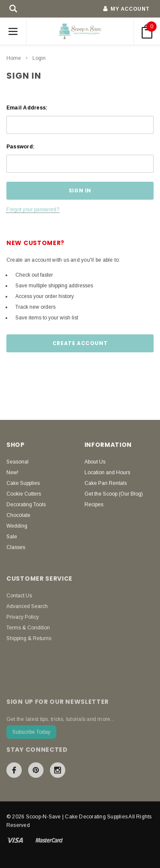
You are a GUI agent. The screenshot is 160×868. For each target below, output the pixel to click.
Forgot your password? (33, 210)
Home (14, 58)
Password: (20, 147)
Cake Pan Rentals (106, 483)
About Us (95, 462)
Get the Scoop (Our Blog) (114, 494)
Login (39, 58)
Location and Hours (107, 472)
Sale (12, 537)
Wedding (17, 526)
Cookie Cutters (24, 494)
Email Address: (27, 108)
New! (12, 472)
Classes (16, 547)
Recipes (94, 505)
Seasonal (17, 462)
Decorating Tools (26, 505)
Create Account (80, 343)
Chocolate (18, 515)
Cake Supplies (23, 483)
